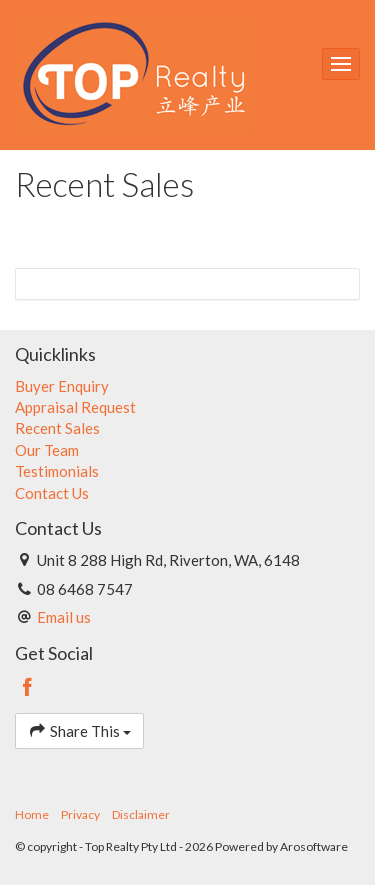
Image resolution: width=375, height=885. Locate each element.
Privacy (80, 814)
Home (32, 814)
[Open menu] (341, 64)
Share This (79, 730)
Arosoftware (314, 846)
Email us (64, 617)
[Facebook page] (28, 688)
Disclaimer (141, 814)
